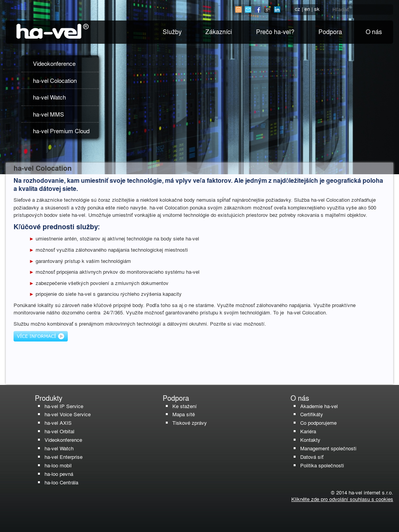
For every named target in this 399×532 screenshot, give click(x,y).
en (307, 9)
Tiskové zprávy (190, 423)
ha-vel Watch (49, 97)
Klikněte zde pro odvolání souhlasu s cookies (342, 499)
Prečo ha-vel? (275, 32)
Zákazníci (219, 32)
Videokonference (54, 63)
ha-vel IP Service (64, 406)
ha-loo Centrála (61, 482)
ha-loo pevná (59, 474)
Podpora (330, 32)
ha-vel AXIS (58, 423)
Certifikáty (312, 414)
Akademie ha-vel (319, 406)
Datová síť (312, 457)
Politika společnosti (322, 465)
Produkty (49, 398)
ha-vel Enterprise (64, 457)
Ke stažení (185, 406)
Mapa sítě (184, 414)
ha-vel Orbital (59, 431)
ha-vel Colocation (55, 80)
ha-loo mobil (58, 465)
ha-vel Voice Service (68, 414)
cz (298, 9)
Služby (172, 32)
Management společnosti (328, 448)
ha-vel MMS (48, 114)
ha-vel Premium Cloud (61, 131)
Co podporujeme (318, 423)
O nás (374, 32)
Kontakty (310, 440)
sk (317, 9)
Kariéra (308, 431)
